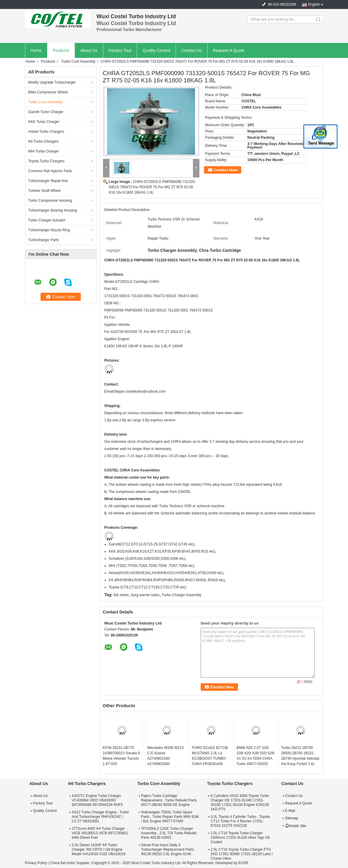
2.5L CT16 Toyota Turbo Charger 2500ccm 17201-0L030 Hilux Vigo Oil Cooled (240, 838)
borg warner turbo (145, 595)
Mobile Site (296, 826)
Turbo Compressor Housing (50, 201)
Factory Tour (120, 50)
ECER (243, 863)
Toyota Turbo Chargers (47, 161)
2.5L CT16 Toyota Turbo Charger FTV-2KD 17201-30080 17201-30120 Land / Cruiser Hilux (242, 854)
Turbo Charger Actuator (47, 220)
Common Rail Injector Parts (50, 171)
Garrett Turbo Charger (46, 112)
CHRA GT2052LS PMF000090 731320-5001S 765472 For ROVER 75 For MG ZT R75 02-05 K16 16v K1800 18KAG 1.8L (152, 187)
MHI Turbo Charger (44, 151)
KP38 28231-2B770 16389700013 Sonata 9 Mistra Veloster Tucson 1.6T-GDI (121, 756)
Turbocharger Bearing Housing (53, 210)
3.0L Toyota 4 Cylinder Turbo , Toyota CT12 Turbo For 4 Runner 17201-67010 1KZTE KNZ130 (240, 821)
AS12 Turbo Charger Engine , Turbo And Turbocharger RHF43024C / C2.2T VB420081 (100, 817)
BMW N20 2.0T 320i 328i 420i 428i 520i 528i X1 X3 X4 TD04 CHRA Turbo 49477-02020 (255, 756)
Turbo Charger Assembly (182, 595)
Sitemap (292, 818)
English (314, 4)
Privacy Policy (36, 863)
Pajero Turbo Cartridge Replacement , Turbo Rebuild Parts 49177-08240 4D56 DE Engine (169, 800)
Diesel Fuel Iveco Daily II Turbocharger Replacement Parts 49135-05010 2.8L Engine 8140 (167, 850)
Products (61, 50)
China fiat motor (63, 863)
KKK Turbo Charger (44, 122)
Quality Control (156, 50)
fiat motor (121, 595)
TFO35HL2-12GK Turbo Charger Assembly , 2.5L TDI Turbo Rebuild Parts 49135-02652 (169, 833)
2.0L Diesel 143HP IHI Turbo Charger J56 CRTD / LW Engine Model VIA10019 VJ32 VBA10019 (99, 850)
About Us (89, 50)
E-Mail (290, 811)
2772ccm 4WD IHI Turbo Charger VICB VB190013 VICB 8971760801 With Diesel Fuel (100, 833)
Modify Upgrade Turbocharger (52, 82)
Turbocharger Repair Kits (48, 181)
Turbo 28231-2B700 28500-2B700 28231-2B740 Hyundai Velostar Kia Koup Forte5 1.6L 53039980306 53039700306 (300, 761)
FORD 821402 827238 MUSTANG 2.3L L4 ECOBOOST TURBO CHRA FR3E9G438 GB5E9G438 (210, 758)
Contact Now (226, 170)
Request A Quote (229, 50)
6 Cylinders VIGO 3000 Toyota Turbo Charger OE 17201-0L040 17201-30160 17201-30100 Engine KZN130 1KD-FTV (240, 803)
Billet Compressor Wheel (48, 92)
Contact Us (192, 50)
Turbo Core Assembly (78, 61)
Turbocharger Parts (44, 240)
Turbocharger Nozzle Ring (49, 230)
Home (36, 50)
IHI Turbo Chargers (44, 141)
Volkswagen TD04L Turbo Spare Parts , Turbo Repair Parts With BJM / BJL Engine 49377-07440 (170, 817)
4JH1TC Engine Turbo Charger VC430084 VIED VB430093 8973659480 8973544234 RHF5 (97, 800)
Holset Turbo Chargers (46, 132)
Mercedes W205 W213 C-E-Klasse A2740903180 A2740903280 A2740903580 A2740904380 (166, 761)
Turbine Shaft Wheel (45, 191)
